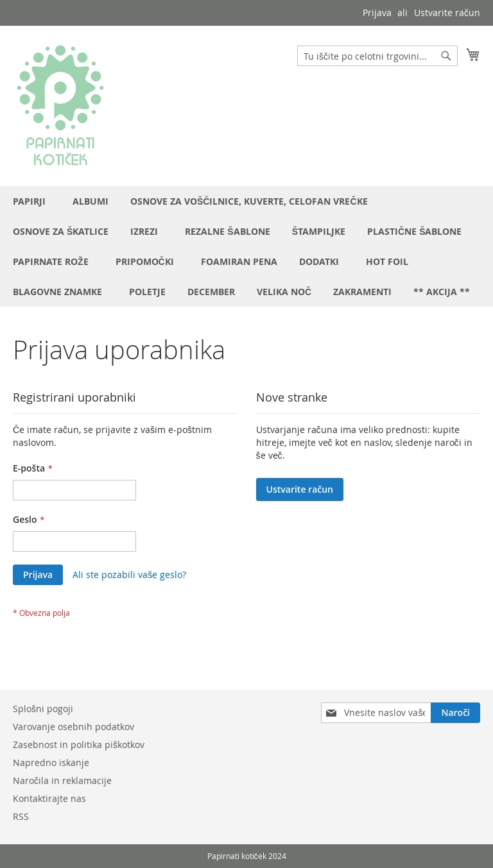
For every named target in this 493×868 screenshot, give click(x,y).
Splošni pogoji (43, 709)
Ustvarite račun (447, 13)
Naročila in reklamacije (62, 780)
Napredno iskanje (51, 762)
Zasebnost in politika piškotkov (79, 745)
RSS (21, 816)
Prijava (377, 13)
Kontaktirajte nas (49, 798)
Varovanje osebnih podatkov (74, 727)
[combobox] (377, 56)
